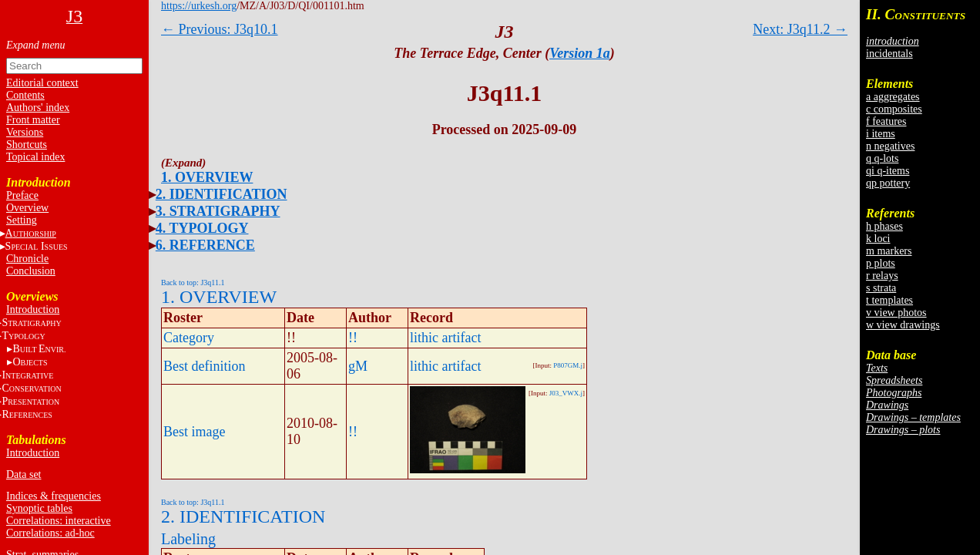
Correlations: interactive (59, 521)
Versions (25, 132)
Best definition (205, 366)
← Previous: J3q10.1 (220, 29)
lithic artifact (445, 338)
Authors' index (38, 108)
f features (886, 121)
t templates (889, 300)
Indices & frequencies (54, 496)
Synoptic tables (39, 508)
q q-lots (882, 158)
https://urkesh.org (199, 6)
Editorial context (42, 83)
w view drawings (903, 325)
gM (358, 366)
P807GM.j (568, 365)
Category (189, 338)
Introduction (33, 309)
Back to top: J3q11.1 (193, 283)
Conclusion (31, 271)
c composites (894, 109)
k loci (878, 239)
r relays (882, 276)
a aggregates (893, 97)
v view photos (896, 313)
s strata (881, 288)
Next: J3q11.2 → (800, 29)
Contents (25, 95)
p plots (881, 263)
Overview (27, 208)
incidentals (889, 54)
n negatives (890, 146)
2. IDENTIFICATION (222, 194)
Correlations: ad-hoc (50, 533)
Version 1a (580, 53)
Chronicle (27, 259)
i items (881, 134)
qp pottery (888, 183)
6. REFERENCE (205, 245)
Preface (22, 195)
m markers (889, 251)
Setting (22, 220)
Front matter (33, 120)
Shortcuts (27, 145)
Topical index (35, 157)
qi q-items (888, 171)
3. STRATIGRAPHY (218, 211)
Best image (194, 432)
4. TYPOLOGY (202, 228)
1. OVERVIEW (207, 177)
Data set (23, 474)
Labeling (188, 539)
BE (39, 349)
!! (353, 338)
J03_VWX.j (566, 393)
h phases (884, 226)
